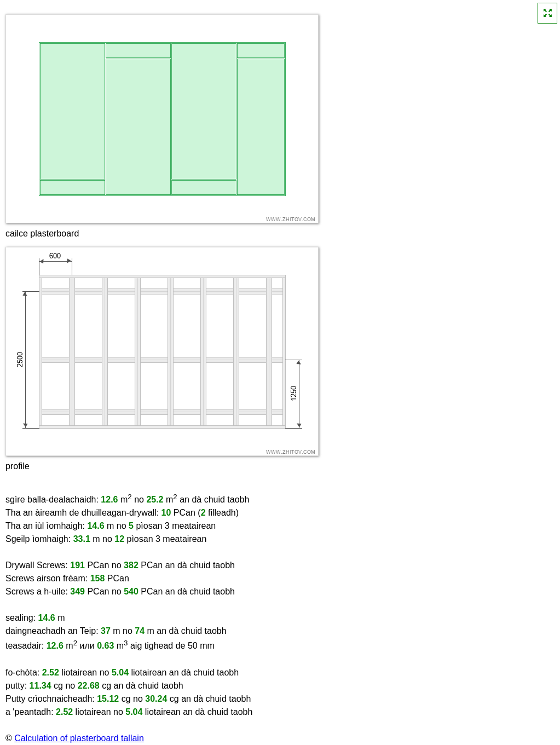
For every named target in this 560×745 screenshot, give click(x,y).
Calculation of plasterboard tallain (79, 738)
